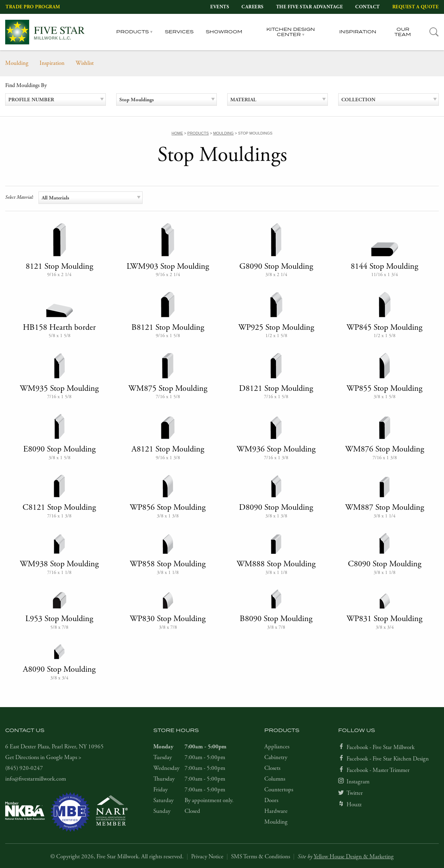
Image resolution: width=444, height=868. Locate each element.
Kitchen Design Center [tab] (291, 32)
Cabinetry (276, 757)
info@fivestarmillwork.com (36, 779)
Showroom (224, 32)
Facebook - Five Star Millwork (381, 747)
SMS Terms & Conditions (261, 857)
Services (179, 32)
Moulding (17, 63)
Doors (271, 800)
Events (220, 7)
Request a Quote (416, 7)
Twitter (355, 793)
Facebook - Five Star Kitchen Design (388, 759)
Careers (253, 7)
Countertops (279, 790)
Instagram (358, 782)
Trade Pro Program (33, 7)
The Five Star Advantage (310, 7)
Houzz (354, 805)
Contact (368, 7)
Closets (272, 768)
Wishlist (85, 63)
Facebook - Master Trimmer (378, 770)
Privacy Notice (207, 857)
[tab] (434, 32)
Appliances (277, 747)
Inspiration (358, 32)
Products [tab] (133, 32)
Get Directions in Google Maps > (43, 757)
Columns (275, 779)
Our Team (403, 32)
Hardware (276, 811)
